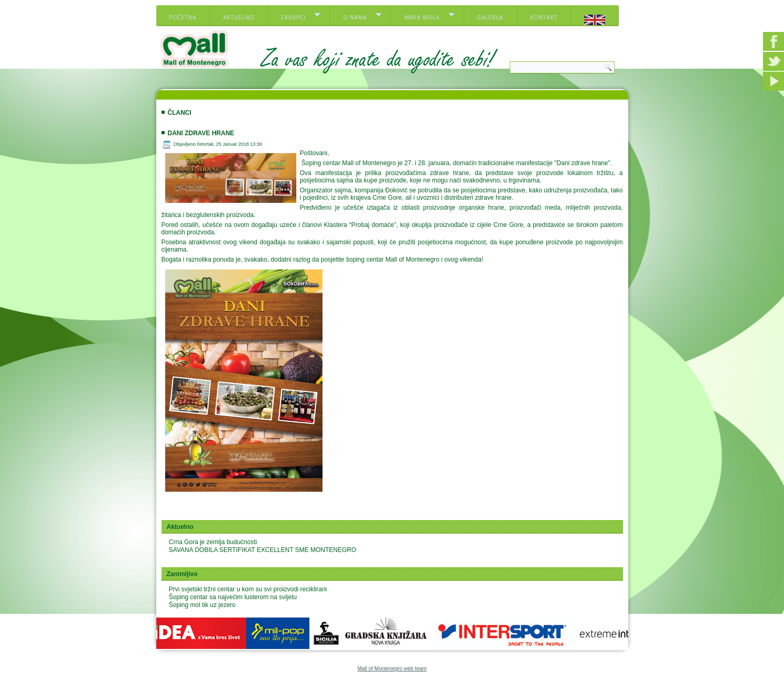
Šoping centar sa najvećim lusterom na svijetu (233, 597)
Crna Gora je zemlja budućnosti (213, 542)
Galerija (490, 17)
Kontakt (544, 17)
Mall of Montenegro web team (392, 669)
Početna (183, 17)
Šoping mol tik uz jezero (202, 605)
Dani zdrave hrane (201, 133)
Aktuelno (239, 17)
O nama (355, 17)
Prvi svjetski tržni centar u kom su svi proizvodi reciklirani (248, 589)
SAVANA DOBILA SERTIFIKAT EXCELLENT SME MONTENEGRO (262, 550)
